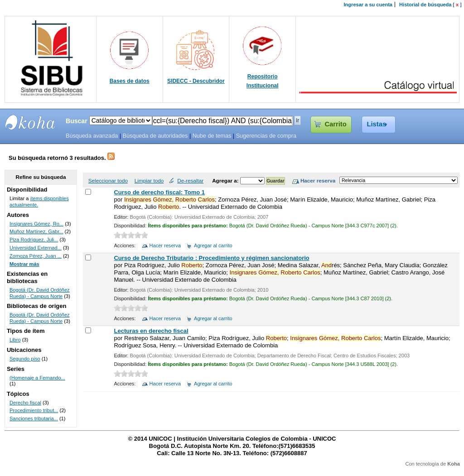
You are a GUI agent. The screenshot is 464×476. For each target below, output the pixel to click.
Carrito (335, 124)
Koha (454, 464)
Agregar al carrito (213, 245)
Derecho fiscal (25, 403)
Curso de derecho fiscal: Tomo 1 (159, 192)
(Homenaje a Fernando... (37, 378)
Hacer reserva (165, 245)
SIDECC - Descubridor (196, 81)
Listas (377, 124)
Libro (15, 340)
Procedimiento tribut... (34, 410)
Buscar (77, 121)
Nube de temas (212, 136)
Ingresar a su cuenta (368, 5)
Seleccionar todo (108, 180)
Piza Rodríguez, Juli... (34, 240)
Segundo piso (25, 359)
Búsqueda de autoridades (155, 136)
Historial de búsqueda (425, 5)
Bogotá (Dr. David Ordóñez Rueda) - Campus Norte (40, 293)
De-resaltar (190, 180)
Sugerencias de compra (266, 136)
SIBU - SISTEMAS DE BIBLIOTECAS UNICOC (30, 122)
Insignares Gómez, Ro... (36, 224)
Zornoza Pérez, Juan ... (36, 256)
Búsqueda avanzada (92, 136)
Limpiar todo (149, 180)
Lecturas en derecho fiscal (151, 331)
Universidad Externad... (36, 248)
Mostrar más (24, 264)
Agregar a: (226, 180)
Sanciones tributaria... (34, 418)
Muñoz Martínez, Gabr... (36, 231)
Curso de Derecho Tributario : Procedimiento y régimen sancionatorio (211, 258)
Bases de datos (130, 81)
